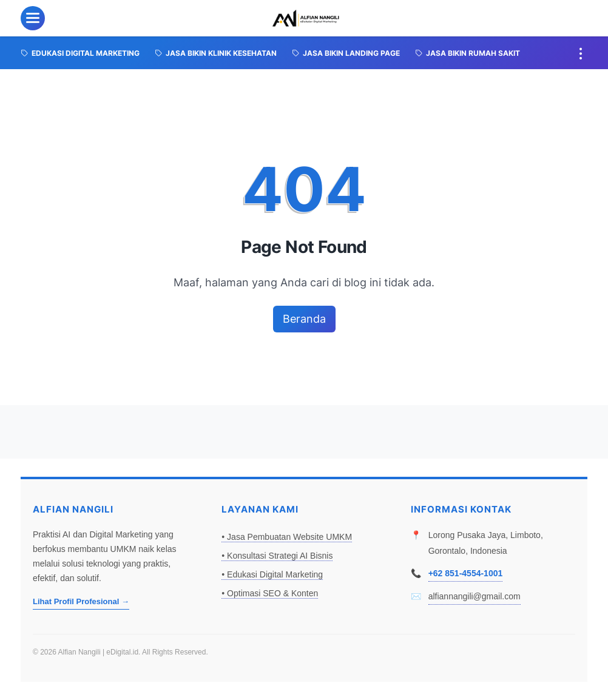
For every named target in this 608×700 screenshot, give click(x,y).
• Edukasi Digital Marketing (272, 574)
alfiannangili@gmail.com (475, 596)
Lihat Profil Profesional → (81, 601)
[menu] (33, 18)
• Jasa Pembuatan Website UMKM (287, 537)
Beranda (304, 319)
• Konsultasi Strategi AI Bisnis (277, 556)
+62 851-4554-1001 (466, 573)
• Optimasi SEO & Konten (270, 593)
